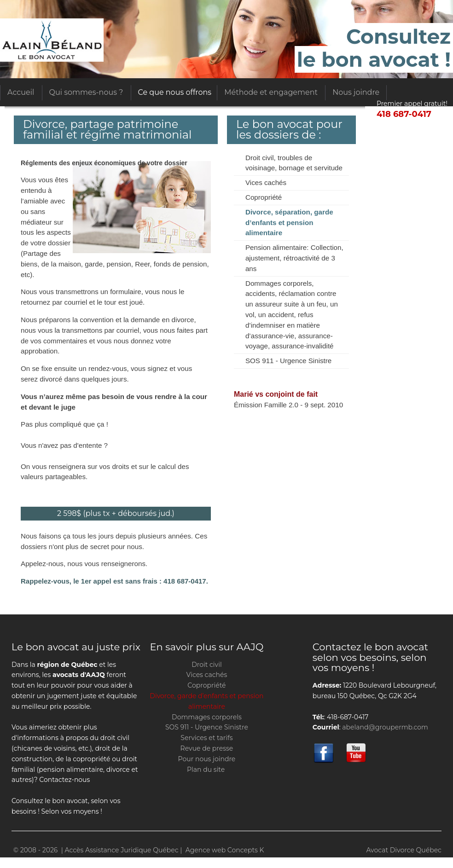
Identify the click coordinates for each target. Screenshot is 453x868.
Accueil (21, 92)
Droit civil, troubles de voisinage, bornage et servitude (294, 163)
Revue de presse (207, 748)
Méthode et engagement (271, 92)
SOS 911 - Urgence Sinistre (288, 361)
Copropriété (264, 197)
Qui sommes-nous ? (86, 92)
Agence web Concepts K (225, 850)
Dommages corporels (207, 717)
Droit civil (206, 665)
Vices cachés (266, 182)
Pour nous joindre (207, 759)
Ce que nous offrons (175, 92)
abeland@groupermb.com (385, 727)
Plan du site (206, 770)
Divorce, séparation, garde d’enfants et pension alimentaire (289, 223)
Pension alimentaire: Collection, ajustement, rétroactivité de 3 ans (294, 258)
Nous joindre (356, 92)
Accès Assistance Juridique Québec (52, 40)
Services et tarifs (206, 738)
